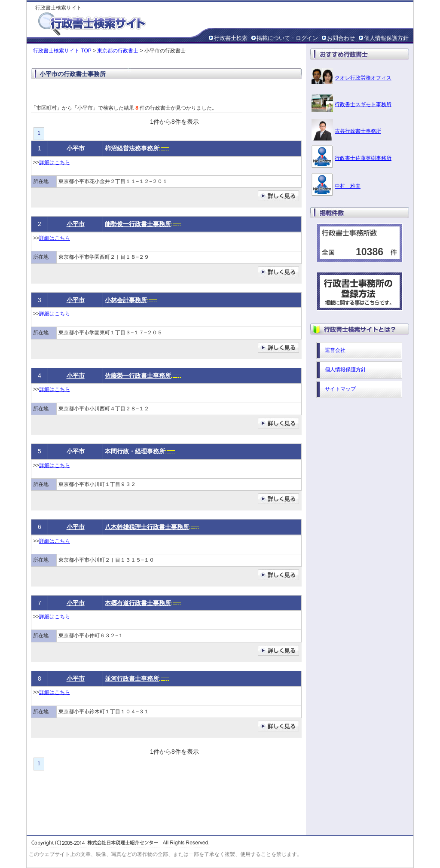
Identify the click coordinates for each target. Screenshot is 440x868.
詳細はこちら (55, 162)
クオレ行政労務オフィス (363, 78)
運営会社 (335, 350)
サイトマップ (340, 389)
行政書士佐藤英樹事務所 (363, 158)
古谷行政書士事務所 (358, 131)
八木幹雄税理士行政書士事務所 (147, 527)
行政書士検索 (231, 38)
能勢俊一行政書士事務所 (138, 224)
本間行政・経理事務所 (135, 451)
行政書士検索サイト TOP (62, 51)
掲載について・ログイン (287, 38)
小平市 (76, 148)
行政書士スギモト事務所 (363, 104)
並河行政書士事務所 (132, 679)
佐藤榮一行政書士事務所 (138, 376)
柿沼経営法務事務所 (132, 148)
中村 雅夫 (348, 186)
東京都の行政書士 (118, 51)
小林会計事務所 (126, 300)
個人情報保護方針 (386, 38)
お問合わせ (341, 38)
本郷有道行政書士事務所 (138, 603)
